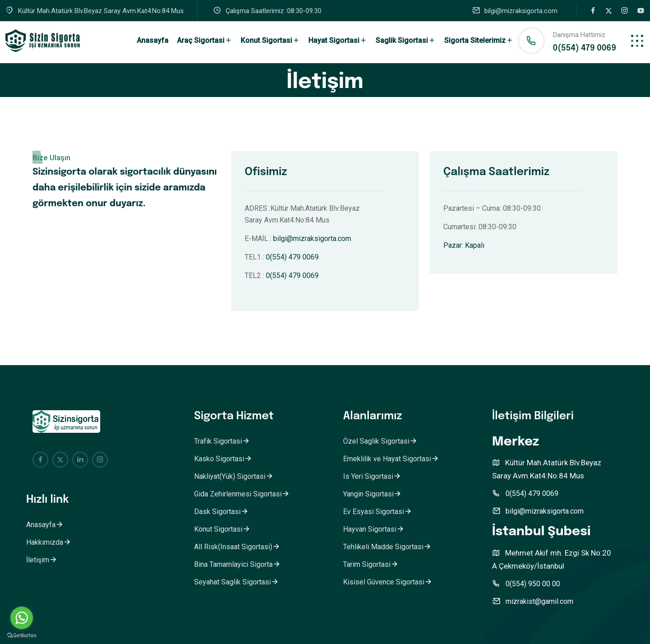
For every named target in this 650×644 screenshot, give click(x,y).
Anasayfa (153, 41)
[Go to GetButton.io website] (22, 635)
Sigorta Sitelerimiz (479, 41)
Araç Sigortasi (204, 41)
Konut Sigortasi (270, 41)
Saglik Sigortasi (406, 41)
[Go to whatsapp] (22, 618)
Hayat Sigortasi (338, 41)
